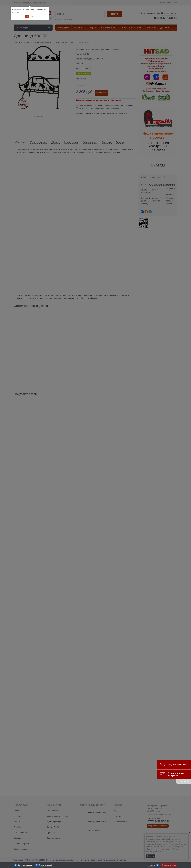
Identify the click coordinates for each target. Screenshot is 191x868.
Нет (32, 16)
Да (27, 16)
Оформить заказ (169, 865)
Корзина (152, 865)
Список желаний (46, 865)
